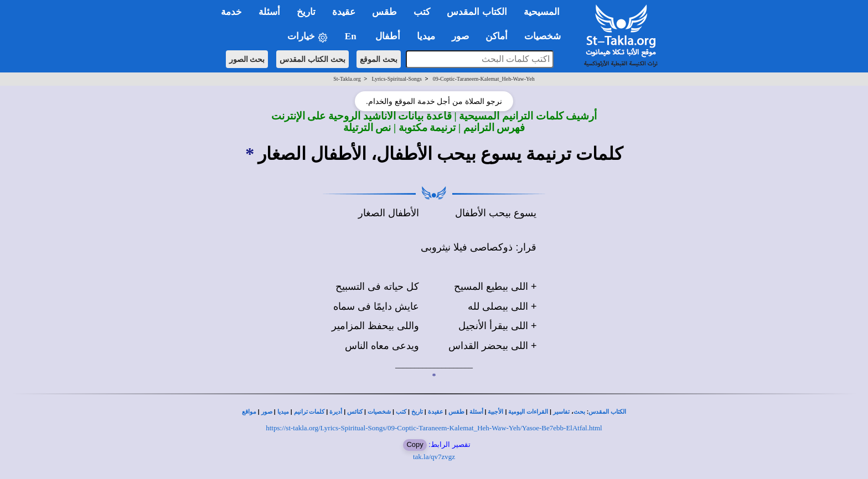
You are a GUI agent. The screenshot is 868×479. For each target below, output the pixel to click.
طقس (456, 412)
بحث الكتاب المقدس (312, 59)
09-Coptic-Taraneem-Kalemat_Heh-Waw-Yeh (484, 79)
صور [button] (460, 36)
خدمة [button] (231, 12)
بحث (579, 412)
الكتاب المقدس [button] (477, 12)
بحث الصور (247, 59)
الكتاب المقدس (607, 412)
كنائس (355, 412)
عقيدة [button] (344, 12)
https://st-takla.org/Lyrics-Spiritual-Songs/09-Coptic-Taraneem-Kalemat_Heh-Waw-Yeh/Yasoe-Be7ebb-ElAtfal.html (434, 428)
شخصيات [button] (546, 36)
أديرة (336, 412)
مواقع (249, 412)
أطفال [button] (388, 36)
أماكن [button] (497, 36)
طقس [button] (384, 12)
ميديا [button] (426, 36)
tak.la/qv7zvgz (434, 457)
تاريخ (417, 412)
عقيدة (436, 412)
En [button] (352, 36)
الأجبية (495, 412)
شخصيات (379, 412)
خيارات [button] (308, 37)
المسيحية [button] (542, 12)
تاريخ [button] (306, 12)
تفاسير (561, 412)
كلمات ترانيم (309, 412)
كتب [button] (422, 12)
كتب (401, 412)
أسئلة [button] (269, 12)
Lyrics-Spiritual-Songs (397, 79)
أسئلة (476, 412)
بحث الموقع (379, 59)
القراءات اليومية (528, 412)
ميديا (283, 412)
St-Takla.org (347, 79)
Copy (415, 444)
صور (267, 412)
